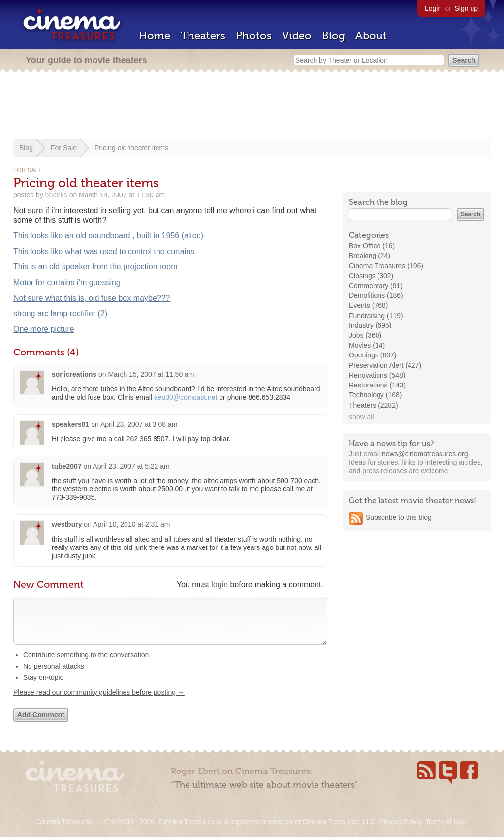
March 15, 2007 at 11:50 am (151, 374)
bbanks (56, 195)
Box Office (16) (372, 246)
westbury (67, 524)
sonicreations (74, 374)
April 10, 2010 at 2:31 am (131, 524)
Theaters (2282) (374, 405)
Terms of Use (445, 822)
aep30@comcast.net (186, 397)
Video (297, 36)
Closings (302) (371, 276)
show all (362, 417)
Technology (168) (375, 395)
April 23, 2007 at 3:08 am (139, 424)
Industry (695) (370, 325)
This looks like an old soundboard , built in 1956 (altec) (108, 236)
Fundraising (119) (376, 316)
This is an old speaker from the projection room (95, 267)
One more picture (44, 329)
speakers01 (70, 424)
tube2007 (67, 466)
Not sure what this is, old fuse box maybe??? (92, 298)
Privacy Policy (400, 822)
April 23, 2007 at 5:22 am (131, 466)
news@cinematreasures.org (425, 454)
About (371, 36)
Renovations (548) (377, 375)
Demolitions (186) (376, 295)
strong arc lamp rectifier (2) (60, 313)
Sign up (466, 8)
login (220, 585)
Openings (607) (373, 355)
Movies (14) (367, 345)
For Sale (64, 148)
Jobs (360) (365, 335)
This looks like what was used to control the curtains (104, 251)
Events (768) (368, 305)
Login (433, 8)
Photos (254, 36)
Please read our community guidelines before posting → (99, 702)
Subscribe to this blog (399, 517)
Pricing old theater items (131, 148)
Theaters (203, 36)
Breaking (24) (370, 256)
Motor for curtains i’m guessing (67, 282)
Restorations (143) (377, 385)
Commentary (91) (376, 286)
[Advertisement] (252, 107)
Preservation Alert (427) (385, 365)
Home (155, 36)
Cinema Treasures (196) (386, 266)
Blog (333, 36)
